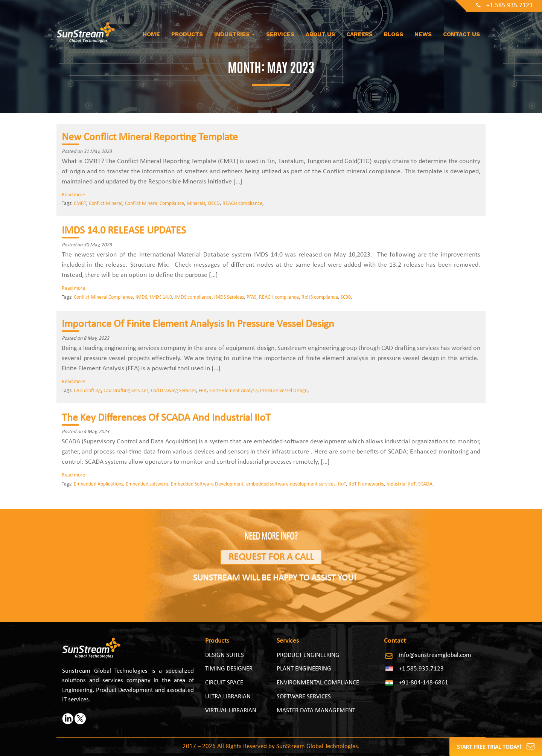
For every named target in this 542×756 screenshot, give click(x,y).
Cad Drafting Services (126, 391)
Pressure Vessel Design (284, 391)
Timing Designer (229, 669)
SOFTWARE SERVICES (304, 697)
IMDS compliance (193, 297)
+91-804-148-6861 (424, 683)
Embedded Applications (98, 484)
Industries (234, 34)
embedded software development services (291, 484)
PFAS (251, 297)
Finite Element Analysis (233, 391)
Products (187, 34)
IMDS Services (229, 297)
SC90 (346, 297)
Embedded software (147, 484)
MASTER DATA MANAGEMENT (316, 711)
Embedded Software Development (207, 484)
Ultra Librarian (228, 697)
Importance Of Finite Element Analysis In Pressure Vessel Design (198, 324)
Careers (359, 34)
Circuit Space (224, 683)
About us (320, 34)
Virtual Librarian (231, 711)
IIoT (342, 484)
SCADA (425, 484)
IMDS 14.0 (161, 297)
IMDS (141, 297)
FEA (203, 391)
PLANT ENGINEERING (304, 669)
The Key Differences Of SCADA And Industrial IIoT (166, 418)
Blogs (394, 34)
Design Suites (225, 655)
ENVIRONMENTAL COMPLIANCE (318, 683)
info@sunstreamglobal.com (435, 655)
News (423, 34)
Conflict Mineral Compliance (155, 204)
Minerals (196, 204)
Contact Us (461, 34)
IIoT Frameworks (366, 484)
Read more (73, 195)
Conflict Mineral (106, 204)
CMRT (80, 204)
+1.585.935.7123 (504, 5)
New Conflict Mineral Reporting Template (150, 137)
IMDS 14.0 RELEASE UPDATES (124, 231)
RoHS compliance (320, 297)
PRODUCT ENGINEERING (308, 655)
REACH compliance (242, 204)
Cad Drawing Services (174, 391)
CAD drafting (87, 391)
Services (280, 34)
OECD (214, 204)
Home (151, 34)
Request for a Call (271, 557)
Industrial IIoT (401, 484)
